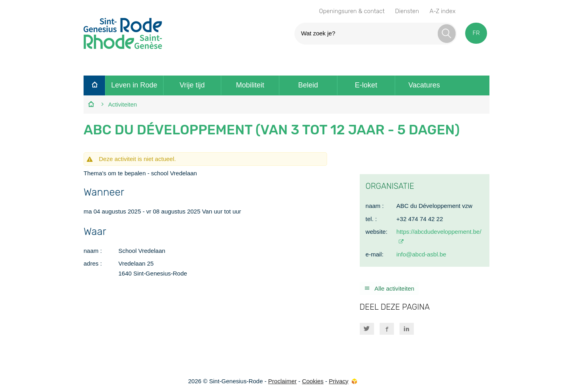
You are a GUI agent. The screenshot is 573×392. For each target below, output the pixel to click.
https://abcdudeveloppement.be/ (439, 232)
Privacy (338, 381)
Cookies (313, 381)
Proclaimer (283, 381)
